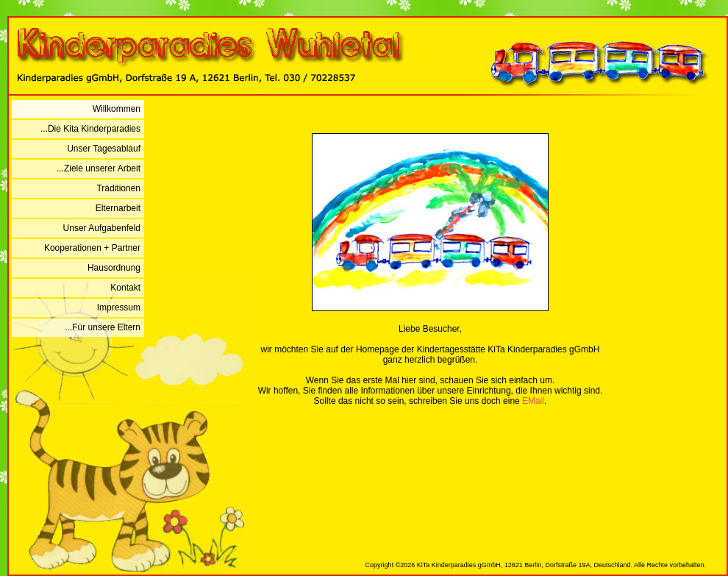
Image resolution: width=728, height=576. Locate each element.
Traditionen (118, 188)
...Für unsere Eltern (103, 327)
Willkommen (117, 109)
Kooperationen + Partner (92, 248)
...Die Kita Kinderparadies (90, 129)
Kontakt (125, 288)
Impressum (119, 307)
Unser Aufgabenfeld (102, 228)
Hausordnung (114, 268)
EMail (533, 401)
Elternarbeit (118, 208)
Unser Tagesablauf (104, 149)
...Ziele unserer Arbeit (99, 168)
